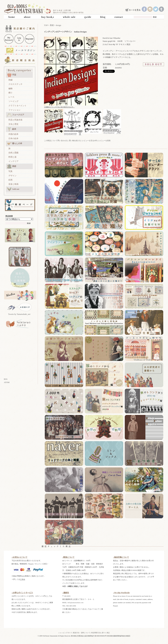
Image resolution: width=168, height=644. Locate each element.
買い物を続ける (75, 141)
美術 (12, 166)
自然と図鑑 (13, 153)
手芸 (12, 75)
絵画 (10, 180)
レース (11, 97)
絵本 (12, 129)
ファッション (14, 110)
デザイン (12, 176)
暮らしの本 (15, 144)
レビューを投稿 (105, 141)
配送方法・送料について (82, 633)
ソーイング (13, 101)
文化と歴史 (13, 124)
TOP (46, 25)
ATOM (7, 382)
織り (10, 93)
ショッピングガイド (65, 633)
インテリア (13, 161)
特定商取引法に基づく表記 (100, 633)
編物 (10, 88)
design (59, 25)
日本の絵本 (13, 138)
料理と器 (12, 157)
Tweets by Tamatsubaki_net (19, 314)
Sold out (13, 189)
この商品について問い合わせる (56, 141)
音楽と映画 (13, 184)
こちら (23, 579)
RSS (6, 379)
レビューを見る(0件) (90, 141)
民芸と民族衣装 (15, 120)
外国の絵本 (13, 134)
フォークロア (16, 115)
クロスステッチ (15, 84)
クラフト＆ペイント (17, 106)
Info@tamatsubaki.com (75, 603)
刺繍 (10, 80)
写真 (10, 171)
